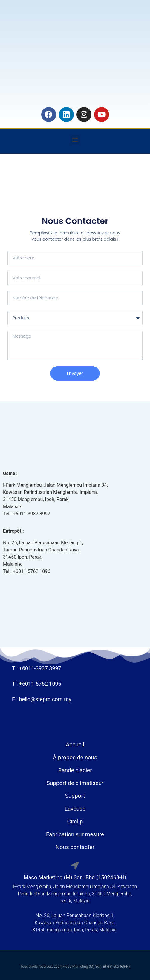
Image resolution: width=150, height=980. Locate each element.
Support (75, 796)
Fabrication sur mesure (75, 834)
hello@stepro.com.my (45, 699)
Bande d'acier (75, 770)
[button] (75, 140)
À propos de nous (75, 757)
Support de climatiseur (75, 783)
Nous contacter (75, 847)
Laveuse (75, 809)
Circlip (75, 821)
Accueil (75, 745)
